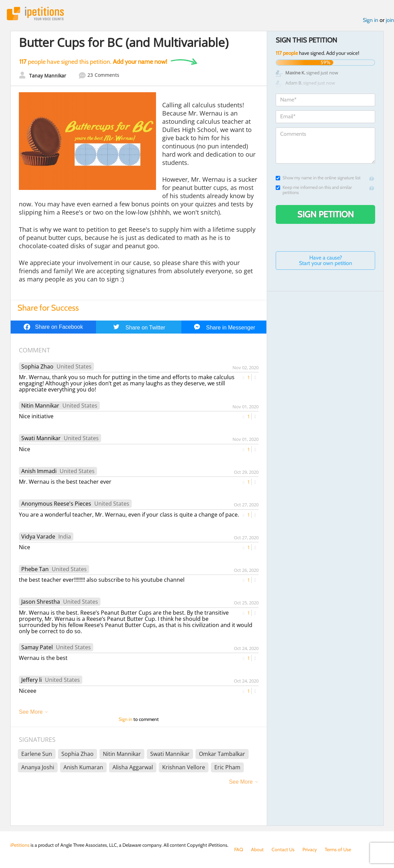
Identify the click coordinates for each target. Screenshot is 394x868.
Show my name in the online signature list (318, 178)
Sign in (371, 20)
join (390, 20)
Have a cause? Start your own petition (326, 260)
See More (31, 712)
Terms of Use (338, 849)
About (257, 849)
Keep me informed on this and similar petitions (314, 190)
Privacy (310, 849)
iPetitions (35, 14)
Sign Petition (326, 214)
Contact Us (283, 849)
